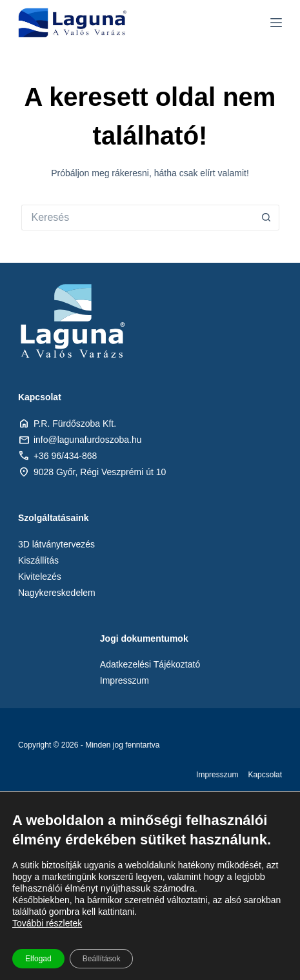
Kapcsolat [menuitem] (265, 775)
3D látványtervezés (56, 544)
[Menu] (276, 23)
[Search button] (266, 218)
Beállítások (102, 959)
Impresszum (125, 680)
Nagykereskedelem (57, 593)
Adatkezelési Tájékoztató (150, 664)
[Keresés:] (137, 218)
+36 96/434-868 (65, 456)
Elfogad (38, 959)
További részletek (47, 923)
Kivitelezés (40, 577)
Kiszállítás (38, 560)
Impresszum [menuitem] (217, 775)
